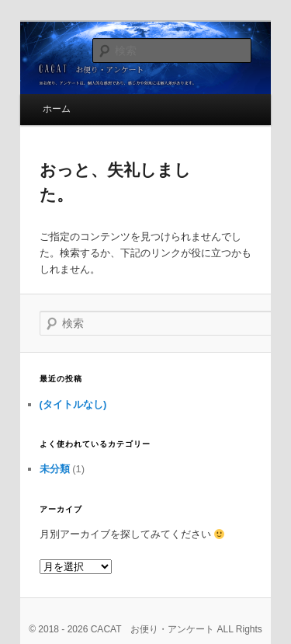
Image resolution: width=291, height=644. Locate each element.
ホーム (57, 109)
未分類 (55, 469)
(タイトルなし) (73, 404)
